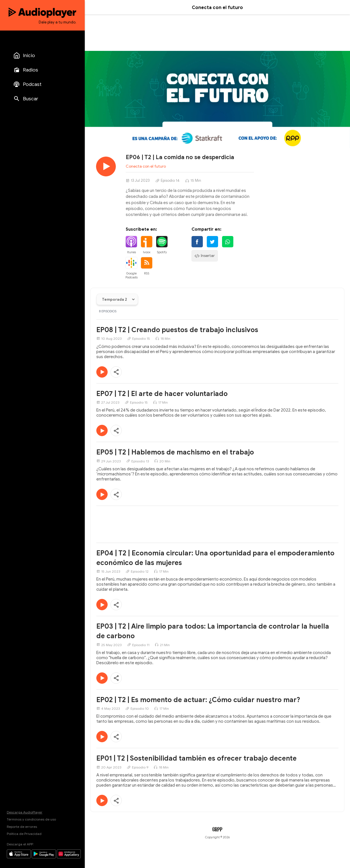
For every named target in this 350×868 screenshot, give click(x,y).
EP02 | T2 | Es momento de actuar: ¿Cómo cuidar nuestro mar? (198, 700)
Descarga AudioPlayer (25, 812)
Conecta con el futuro (146, 166)
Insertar (205, 256)
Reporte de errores (22, 827)
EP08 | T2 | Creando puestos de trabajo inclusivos (177, 330)
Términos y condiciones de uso (31, 819)
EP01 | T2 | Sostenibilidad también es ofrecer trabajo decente (196, 758)
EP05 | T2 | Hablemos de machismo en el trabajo (175, 452)
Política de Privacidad (24, 834)
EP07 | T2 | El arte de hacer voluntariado (162, 394)
